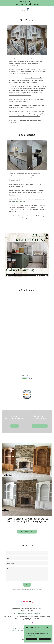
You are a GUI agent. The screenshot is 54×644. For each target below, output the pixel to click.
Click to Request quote (27, 532)
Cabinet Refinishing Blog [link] (14, 631)
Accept (45, 639)
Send (27, 585)
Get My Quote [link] (14, 628)
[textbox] (27, 553)
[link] (27, 10)
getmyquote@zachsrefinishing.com (27, 613)
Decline (32, 639)
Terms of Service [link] (38, 589)
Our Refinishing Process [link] (24, 628)
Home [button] (8, 628)
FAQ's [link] (22, 631)
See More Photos (40, 426)
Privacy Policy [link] (31, 589)
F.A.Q (14, 426)
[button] (3, 10)
